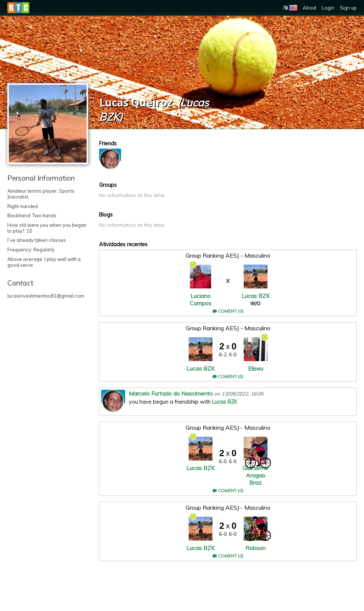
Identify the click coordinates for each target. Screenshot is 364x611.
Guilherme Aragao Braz (255, 475)
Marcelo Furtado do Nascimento (171, 393)
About (310, 8)
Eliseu (256, 368)
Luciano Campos (201, 299)
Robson (256, 548)
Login (328, 8)
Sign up (348, 8)
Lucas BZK (256, 296)
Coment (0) (228, 311)
